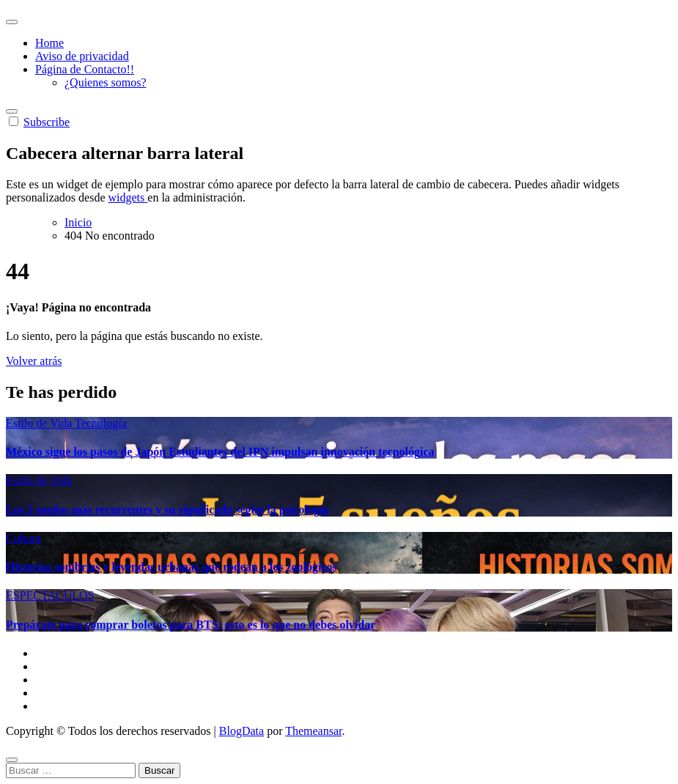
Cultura (23, 538)
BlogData (242, 731)
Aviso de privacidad (82, 56)
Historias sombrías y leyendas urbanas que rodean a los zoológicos (172, 567)
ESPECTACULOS (50, 595)
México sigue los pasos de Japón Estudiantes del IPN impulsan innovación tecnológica (220, 452)
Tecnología (101, 423)
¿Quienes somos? (106, 82)
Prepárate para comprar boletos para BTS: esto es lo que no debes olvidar (191, 625)
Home (49, 43)
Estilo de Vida (40, 423)
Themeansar (313, 731)
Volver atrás (34, 361)
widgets (128, 197)
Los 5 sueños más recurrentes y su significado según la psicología (167, 510)
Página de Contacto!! (85, 69)
